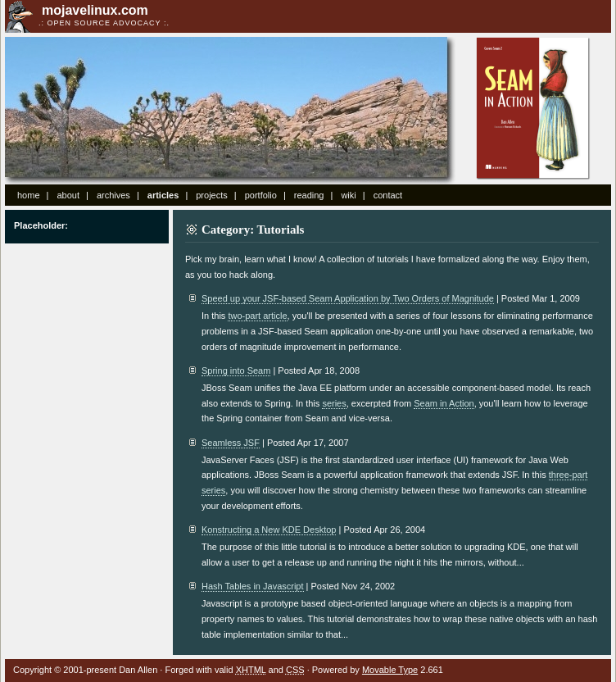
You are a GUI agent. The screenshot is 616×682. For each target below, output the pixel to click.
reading (309, 195)
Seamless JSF (231, 443)
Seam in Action (533, 109)
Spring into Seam (236, 371)
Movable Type (390, 670)
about (68, 195)
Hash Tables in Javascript (253, 586)
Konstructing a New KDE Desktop (269, 530)
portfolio (261, 195)
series (334, 403)
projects (212, 195)
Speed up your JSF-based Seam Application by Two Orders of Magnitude (348, 298)
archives (113, 195)
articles (163, 195)
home (29, 195)
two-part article (257, 316)
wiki (348, 195)
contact (388, 195)
